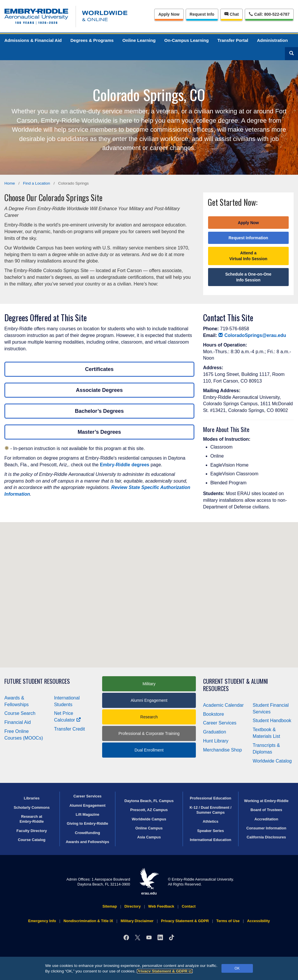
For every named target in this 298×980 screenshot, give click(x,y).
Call (269, 14)
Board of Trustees (266, 810)
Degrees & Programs (92, 40)
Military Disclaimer (137, 921)
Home (10, 183)
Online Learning (139, 40)
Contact (189, 906)
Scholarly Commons (32, 807)
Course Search (20, 713)
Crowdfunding (87, 833)
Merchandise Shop (222, 750)
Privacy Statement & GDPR (165, 971)
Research (149, 717)
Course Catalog (32, 840)
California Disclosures (266, 837)
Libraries (32, 798)
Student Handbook (272, 721)
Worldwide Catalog (272, 761)
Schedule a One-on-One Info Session (248, 277)
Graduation (215, 732)
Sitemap (110, 906)
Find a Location (37, 183)
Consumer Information (266, 828)
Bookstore (214, 714)
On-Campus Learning (187, 40)
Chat (232, 14)
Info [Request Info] (202, 14)
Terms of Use (228, 921)
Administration (272, 40)
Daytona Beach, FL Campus (149, 801)
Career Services (220, 723)
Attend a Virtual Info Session (248, 256)
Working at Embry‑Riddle (266, 801)
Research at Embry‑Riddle (32, 819)
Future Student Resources (37, 681)
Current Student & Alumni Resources (236, 685)
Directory (132, 906)
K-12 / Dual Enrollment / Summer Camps (211, 810)
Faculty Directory (32, 831)
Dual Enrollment (149, 750)
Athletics (210, 821)
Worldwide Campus (149, 819)
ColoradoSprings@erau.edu (252, 335)
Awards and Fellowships (87, 842)
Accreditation (266, 819)
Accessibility (258, 921)
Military (149, 684)
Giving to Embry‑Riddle (87, 823)
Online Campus (149, 828)
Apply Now (169, 14)
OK (237, 968)
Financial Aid (18, 722)
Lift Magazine (87, 814)
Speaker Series (211, 831)
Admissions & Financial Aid (33, 40)
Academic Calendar (223, 705)
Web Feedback (161, 906)
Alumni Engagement (149, 700)
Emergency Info (42, 921)
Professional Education (210, 798)
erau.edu (149, 882)
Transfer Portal (233, 40)
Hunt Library (216, 741)
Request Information (248, 238)
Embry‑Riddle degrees (125, 465)
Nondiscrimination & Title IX (88, 921)
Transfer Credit (70, 729)
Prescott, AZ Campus (149, 810)
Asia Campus (149, 837)
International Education (210, 840)
